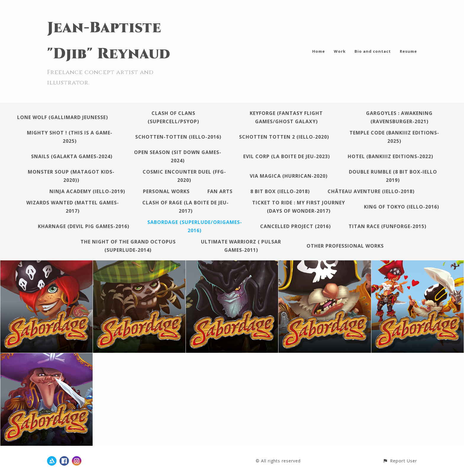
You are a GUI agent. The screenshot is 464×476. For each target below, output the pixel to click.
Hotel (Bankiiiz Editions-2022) (390, 156)
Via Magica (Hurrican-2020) (289, 176)
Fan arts (220, 191)
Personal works (166, 191)
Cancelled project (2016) (295, 226)
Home (319, 51)
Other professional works (345, 246)
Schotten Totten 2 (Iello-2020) (284, 137)
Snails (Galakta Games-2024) (72, 156)
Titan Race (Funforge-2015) (388, 226)
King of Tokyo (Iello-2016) (402, 207)
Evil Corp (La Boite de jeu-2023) (287, 156)
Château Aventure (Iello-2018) (371, 191)
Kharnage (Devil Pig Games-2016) (84, 226)
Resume (408, 51)
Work (340, 51)
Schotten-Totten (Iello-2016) (178, 137)
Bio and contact (373, 51)
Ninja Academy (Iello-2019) (87, 191)
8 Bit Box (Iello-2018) (280, 191)
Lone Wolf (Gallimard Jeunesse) (63, 117)
